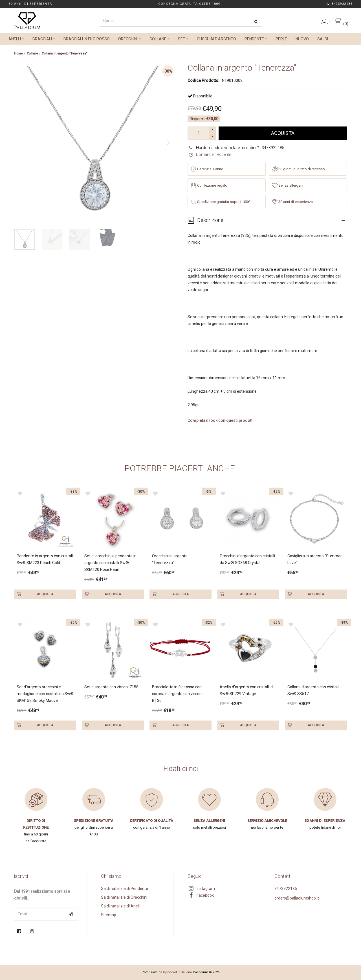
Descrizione (210, 220)
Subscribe (72, 914)
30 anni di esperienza (292, 202)
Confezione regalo (209, 185)
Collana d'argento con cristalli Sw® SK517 (313, 690)
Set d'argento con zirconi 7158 (111, 687)
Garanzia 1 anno (207, 169)
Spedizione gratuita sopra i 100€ (220, 202)
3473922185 (342, 4)
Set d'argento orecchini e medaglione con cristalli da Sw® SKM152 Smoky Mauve (45, 694)
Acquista (283, 133)
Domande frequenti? (214, 154)
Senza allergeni (288, 185)
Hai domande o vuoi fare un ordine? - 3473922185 (240, 148)
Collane (32, 54)
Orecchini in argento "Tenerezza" (170, 559)
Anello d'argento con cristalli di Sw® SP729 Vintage (247, 690)
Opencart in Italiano (178, 972)
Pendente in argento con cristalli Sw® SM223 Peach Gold (45, 559)
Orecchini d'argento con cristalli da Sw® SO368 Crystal (247, 559)
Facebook (205, 895)
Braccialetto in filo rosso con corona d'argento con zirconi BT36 (177, 694)
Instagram (206, 889)
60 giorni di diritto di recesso (298, 169)
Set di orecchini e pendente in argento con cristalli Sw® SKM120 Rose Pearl (110, 563)
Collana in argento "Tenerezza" (64, 54)
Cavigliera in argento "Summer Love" (315, 559)
